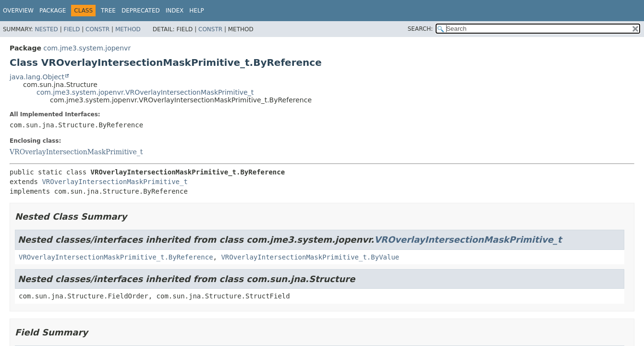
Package (53, 11)
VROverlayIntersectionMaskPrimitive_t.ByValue (310, 257)
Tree (108, 11)
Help (197, 11)
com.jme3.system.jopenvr (87, 48)
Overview (18, 11)
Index (175, 11)
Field (72, 29)
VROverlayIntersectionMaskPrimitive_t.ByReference (116, 257)
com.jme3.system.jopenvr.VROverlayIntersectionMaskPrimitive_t (145, 92)
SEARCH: (420, 29)
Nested (46, 29)
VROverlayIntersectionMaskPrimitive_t (76, 152)
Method (128, 29)
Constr (97, 29)
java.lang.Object (37, 77)
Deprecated (141, 11)
